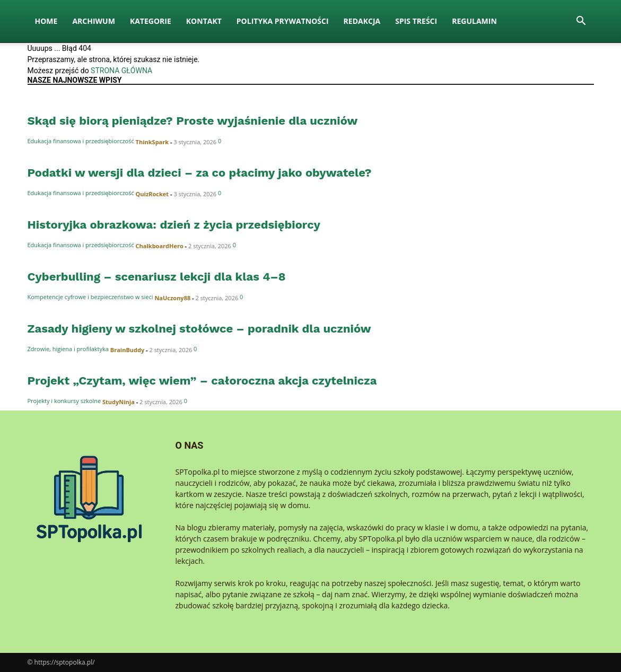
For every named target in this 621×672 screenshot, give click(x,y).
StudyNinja (119, 402)
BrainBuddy (127, 350)
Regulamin (474, 21)
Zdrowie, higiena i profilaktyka (68, 349)
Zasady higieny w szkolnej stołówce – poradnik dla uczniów (199, 329)
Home (46, 21)
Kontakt (204, 21)
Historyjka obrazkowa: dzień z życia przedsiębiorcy (174, 225)
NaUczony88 (172, 298)
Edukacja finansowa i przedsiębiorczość (81, 141)
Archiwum (94, 21)
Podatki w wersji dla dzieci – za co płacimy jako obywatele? (200, 173)
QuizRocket (152, 194)
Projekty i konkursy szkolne (64, 401)
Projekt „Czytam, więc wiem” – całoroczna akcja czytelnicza (202, 381)
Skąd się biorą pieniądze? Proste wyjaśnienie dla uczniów (193, 121)
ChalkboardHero (160, 246)
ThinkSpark (152, 142)
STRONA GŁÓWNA (121, 71)
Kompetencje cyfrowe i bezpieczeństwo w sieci (90, 297)
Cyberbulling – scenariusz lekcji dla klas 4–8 (157, 277)
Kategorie (151, 21)
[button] (581, 22)
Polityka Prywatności (283, 21)
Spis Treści (416, 21)
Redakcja (362, 21)
